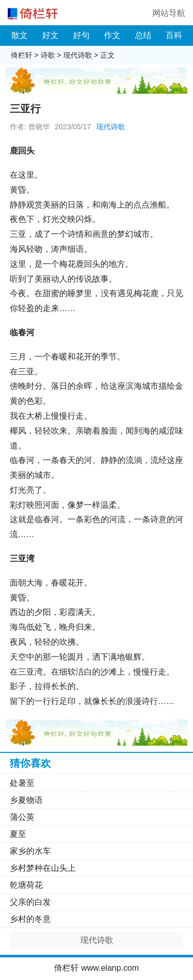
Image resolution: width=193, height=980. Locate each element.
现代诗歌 (78, 55)
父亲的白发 (30, 902)
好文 (50, 35)
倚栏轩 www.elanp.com (97, 968)
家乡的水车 (30, 851)
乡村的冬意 (30, 919)
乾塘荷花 (26, 885)
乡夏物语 (26, 800)
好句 (81, 35)
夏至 (18, 834)
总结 (143, 35)
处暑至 (22, 783)
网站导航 (169, 13)
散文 (20, 35)
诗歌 (48, 55)
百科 (174, 35)
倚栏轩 (22, 55)
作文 (112, 35)
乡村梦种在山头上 (43, 868)
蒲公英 (22, 817)
